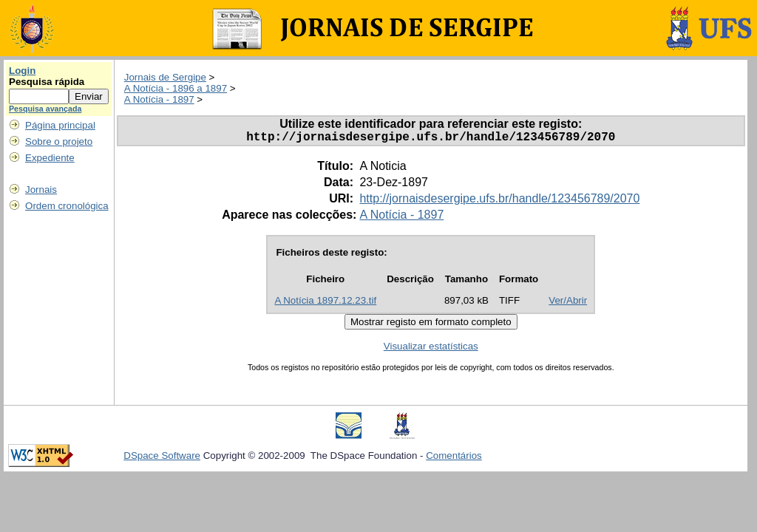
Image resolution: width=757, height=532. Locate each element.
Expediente (50, 158)
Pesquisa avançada (45, 109)
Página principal (60, 125)
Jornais (41, 190)
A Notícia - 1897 (159, 99)
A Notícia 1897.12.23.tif (325, 303)
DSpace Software (162, 458)
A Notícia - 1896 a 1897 (176, 88)
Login (22, 71)
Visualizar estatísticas (431, 349)
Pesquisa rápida (47, 82)
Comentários (454, 458)
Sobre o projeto (59, 141)
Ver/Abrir (568, 303)
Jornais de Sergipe (165, 77)
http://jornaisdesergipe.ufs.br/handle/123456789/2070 (499, 201)
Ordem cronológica (67, 206)
